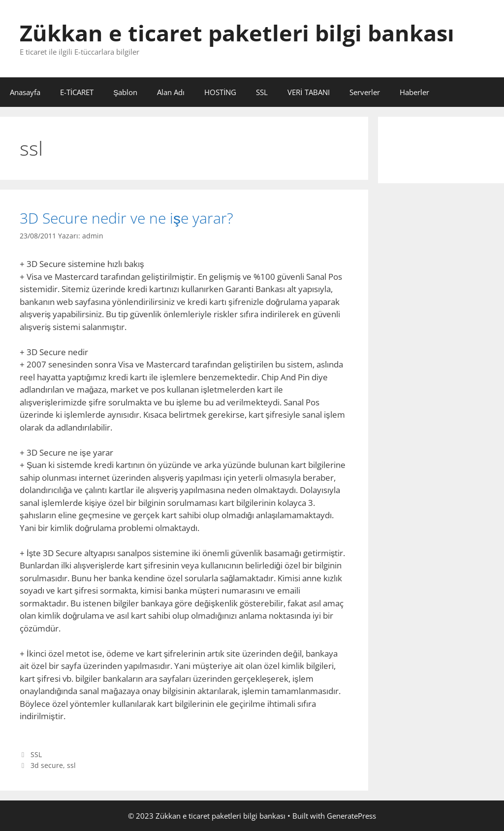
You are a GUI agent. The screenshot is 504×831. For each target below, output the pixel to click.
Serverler (365, 92)
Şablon (125, 92)
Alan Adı (171, 92)
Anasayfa (25, 92)
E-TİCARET (77, 92)
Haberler (414, 92)
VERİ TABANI (308, 92)
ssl (71, 765)
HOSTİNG (220, 92)
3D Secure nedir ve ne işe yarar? (126, 218)
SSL (262, 92)
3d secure (47, 765)
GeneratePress (351, 816)
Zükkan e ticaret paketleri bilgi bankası (237, 33)
